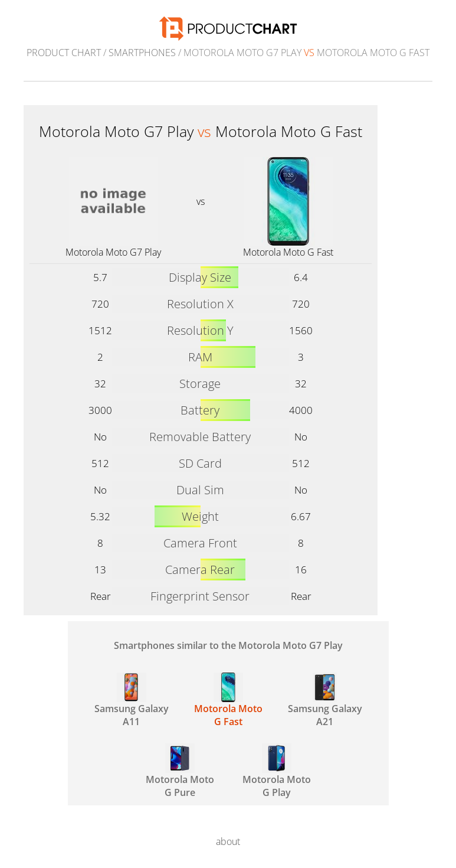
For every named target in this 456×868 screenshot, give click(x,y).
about (228, 841)
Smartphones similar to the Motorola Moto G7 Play (228, 645)
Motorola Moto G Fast (288, 252)
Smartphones (142, 53)
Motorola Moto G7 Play (113, 252)
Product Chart (64, 53)
